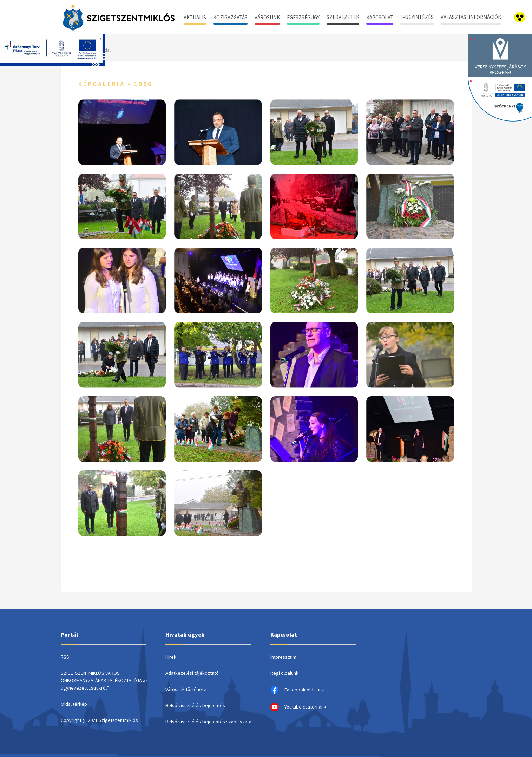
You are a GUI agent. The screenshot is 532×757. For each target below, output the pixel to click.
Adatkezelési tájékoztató (192, 673)
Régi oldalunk (284, 673)
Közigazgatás (230, 17)
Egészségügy (303, 17)
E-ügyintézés (417, 17)
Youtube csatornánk (298, 707)
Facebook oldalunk (297, 690)
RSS (65, 657)
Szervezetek (343, 17)
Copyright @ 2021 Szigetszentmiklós (99, 720)
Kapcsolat (380, 17)
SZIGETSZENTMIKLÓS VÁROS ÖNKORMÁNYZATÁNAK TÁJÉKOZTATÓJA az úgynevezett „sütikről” (104, 680)
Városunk (267, 17)
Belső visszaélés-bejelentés (195, 705)
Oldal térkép (74, 704)
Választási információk (471, 17)
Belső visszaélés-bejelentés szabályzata (208, 722)
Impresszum (283, 657)
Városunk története (186, 689)
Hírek (171, 657)
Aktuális (195, 17)
